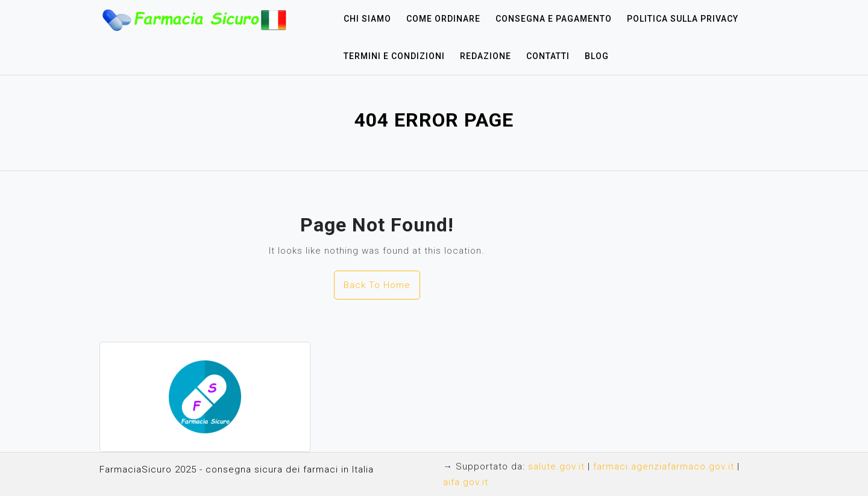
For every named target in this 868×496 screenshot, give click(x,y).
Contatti (548, 56)
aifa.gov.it (466, 482)
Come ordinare (443, 19)
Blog (597, 56)
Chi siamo (367, 19)
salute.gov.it (556, 466)
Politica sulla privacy (683, 19)
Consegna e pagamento (554, 19)
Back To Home (377, 285)
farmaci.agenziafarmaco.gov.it (664, 466)
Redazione (486, 56)
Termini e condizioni (394, 56)
